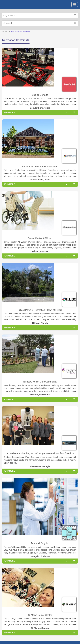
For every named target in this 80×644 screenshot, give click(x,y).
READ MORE (9, 112)
